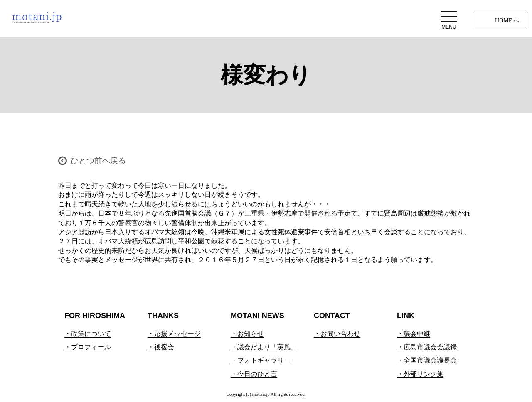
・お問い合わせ (337, 334)
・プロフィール (88, 347)
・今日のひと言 (254, 374)
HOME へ (507, 21)
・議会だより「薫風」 (264, 347)
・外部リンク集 (420, 374)
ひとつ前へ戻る (98, 161)
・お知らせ (247, 334)
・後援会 (161, 347)
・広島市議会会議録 (427, 347)
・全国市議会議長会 (427, 360)
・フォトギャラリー (261, 360)
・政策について (88, 334)
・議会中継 (414, 334)
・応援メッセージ (174, 334)
